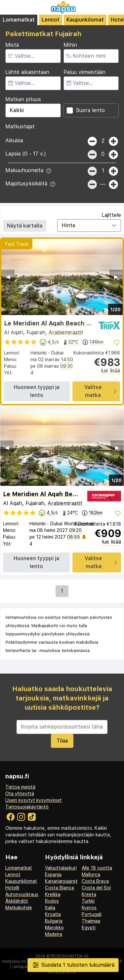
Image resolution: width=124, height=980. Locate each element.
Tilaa (62, 741)
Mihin (70, 45)
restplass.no (14, 961)
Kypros (89, 908)
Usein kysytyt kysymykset (34, 800)
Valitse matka (100, 391)
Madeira (54, 934)
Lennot (51, 20)
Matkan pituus (23, 99)
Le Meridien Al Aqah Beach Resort (55, 323)
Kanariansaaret (61, 881)
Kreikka (53, 894)
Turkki (88, 901)
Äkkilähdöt (17, 901)
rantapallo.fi (24, 967)
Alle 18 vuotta (97, 868)
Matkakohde (19, 908)
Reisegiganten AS (70, 956)
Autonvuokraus (22, 894)
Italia (50, 908)
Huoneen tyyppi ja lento (37, 391)
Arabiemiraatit (66, 332)
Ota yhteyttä (20, 794)
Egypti (89, 928)
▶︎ (116, 277)
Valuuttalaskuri (61, 868)
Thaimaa (91, 921)
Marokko (54, 928)
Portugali (92, 914)
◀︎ (8, 277)
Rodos (52, 901)
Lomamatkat (19, 20)
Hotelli (12, 888)
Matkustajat (20, 127)
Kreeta (89, 894)
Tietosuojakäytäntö (27, 807)
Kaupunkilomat (85, 20)
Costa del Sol (96, 888)
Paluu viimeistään (84, 72)
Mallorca (91, 875)
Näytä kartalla (25, 226)
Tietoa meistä (20, 787)
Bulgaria (54, 921)
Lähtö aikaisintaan (27, 72)
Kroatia (53, 914)
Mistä (12, 45)
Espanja (53, 875)
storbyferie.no (62, 972)
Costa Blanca (60, 888)
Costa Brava (95, 881)
